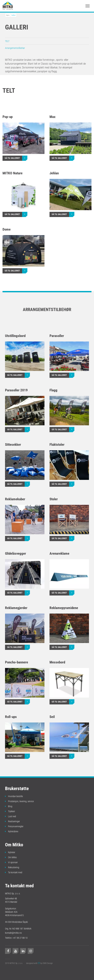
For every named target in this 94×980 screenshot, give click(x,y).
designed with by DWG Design (39, 963)
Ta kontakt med (14, 872)
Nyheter (10, 852)
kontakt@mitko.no (13, 933)
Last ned (10, 816)
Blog (9, 806)
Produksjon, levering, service (19, 801)
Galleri (14, 15)
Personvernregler (14, 826)
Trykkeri (10, 811)
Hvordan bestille (14, 796)
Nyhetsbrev (12, 831)
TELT (7, 41)
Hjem (8, 15)
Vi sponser (11, 862)
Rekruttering (12, 867)
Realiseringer (12, 821)
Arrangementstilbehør (15, 48)
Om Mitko (11, 857)
